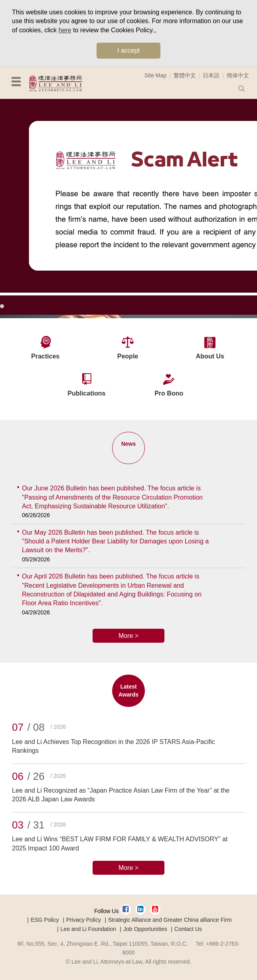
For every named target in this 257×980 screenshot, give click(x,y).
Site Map (155, 75)
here (65, 30)
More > (128, 636)
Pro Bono (169, 393)
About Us (210, 356)
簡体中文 (238, 75)
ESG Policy (45, 920)
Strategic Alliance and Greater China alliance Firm (170, 920)
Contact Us (188, 929)
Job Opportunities (145, 929)
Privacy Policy (84, 920)
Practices (45, 356)
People (128, 356)
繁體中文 (185, 75)
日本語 (211, 75)
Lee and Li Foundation (88, 929)
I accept (128, 50)
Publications (86, 393)
